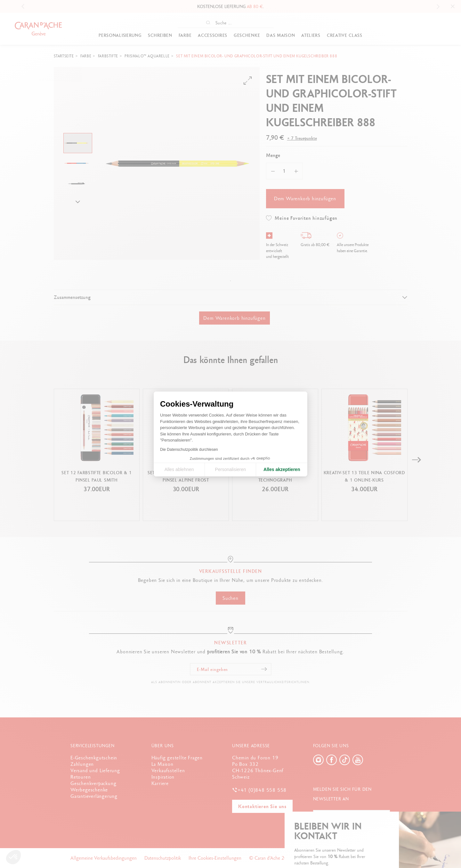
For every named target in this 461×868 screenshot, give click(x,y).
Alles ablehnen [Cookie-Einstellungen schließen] (179, 469)
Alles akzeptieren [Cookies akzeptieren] (282, 469)
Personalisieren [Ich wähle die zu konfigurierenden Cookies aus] (231, 469)
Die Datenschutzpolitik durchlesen (189, 450)
